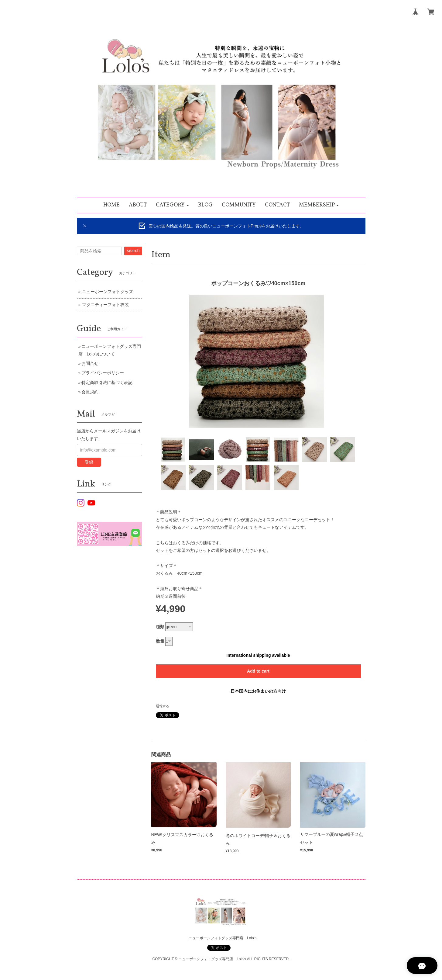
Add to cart (258, 671)
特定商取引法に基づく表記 (107, 383)
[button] (172, 205)
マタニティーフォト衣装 (105, 305)
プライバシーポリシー (103, 373)
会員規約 (90, 392)
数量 (160, 641)
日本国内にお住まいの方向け (258, 691)
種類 (160, 627)
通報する (163, 706)
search (133, 251)
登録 (89, 462)
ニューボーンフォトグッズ (108, 292)
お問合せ (90, 363)
